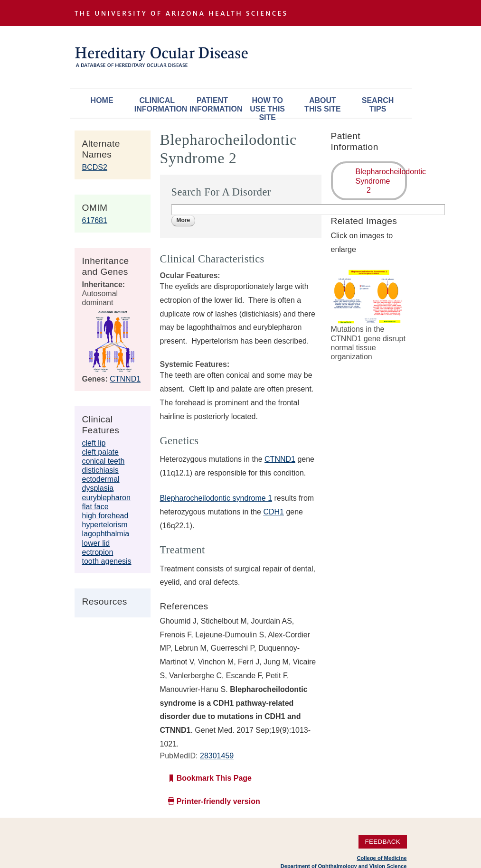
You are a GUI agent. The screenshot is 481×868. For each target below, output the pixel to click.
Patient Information (215, 105)
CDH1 (274, 512)
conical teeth (104, 461)
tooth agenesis (107, 561)
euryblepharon (106, 498)
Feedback (382, 842)
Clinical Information (160, 105)
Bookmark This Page (214, 778)
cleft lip (94, 443)
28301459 (217, 756)
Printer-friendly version (218, 801)
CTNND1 (125, 379)
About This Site (322, 105)
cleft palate (100, 452)
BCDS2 (95, 167)
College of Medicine (382, 858)
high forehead (105, 516)
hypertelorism (105, 525)
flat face (95, 507)
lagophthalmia (106, 534)
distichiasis (100, 470)
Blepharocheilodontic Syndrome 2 (381, 181)
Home (102, 100)
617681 (95, 220)
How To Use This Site (267, 107)
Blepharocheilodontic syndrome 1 (216, 498)
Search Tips (378, 105)
